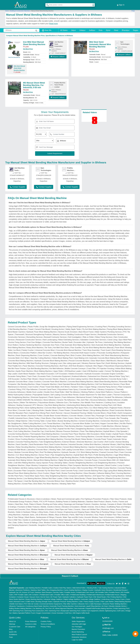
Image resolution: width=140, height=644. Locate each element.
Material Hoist (127, 412)
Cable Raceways (95, 600)
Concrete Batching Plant (60, 352)
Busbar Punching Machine (72, 470)
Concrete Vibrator (76, 412)
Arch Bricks (65, 384)
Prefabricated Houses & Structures (21, 496)
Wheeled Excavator (113, 475)
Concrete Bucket (102, 425)
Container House (23, 594)
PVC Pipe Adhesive (30, 386)
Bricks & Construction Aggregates (84, 519)
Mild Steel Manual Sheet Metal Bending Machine (19, 65)
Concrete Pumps (91, 457)
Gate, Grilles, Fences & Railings (25, 519)
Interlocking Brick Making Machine (80, 402)
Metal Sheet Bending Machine (106, 378)
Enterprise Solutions (79, 634)
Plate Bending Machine (74, 423)
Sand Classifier (22, 441)
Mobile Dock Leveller (35, 389)
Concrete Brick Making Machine (49, 444)
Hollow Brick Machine (92, 441)
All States (64, 27)
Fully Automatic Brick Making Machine (75, 342)
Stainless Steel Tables (38, 587)
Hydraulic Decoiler (68, 449)
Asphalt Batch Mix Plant (83, 452)
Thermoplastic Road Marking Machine (45, 431)
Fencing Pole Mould (72, 436)
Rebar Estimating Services (69, 336)
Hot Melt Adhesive (56, 365)
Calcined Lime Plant (95, 415)
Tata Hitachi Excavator (45, 370)
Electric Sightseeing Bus (108, 607)
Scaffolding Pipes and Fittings (118, 504)
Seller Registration (78, 618)
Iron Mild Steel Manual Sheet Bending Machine (34, 40)
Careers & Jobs (31, 621)
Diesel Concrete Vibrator (49, 376)
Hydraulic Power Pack (84, 594)
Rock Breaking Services (121, 347)
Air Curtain (35, 600)
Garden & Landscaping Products (35, 517)
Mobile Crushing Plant (103, 402)
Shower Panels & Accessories (110, 519)
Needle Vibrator (52, 407)
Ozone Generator (58, 610)
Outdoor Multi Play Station (62, 584)
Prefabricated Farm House (85, 589)
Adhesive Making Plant (106, 470)
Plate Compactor (125, 384)
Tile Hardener (74, 399)
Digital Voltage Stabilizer (72, 596)
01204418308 (107, 618)
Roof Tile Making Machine (50, 449)
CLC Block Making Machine (27, 452)
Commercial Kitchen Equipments (51, 600)
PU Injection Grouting (106, 365)
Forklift (11, 415)
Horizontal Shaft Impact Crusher (83, 350)
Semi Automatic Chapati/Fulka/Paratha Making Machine (93, 605)
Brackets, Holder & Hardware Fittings (22, 509)
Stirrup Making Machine (99, 407)
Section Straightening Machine (81, 459)
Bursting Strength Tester (44, 598)
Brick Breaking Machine (99, 376)
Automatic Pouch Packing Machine (62, 603)
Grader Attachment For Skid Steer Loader (96, 391)
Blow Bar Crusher (45, 350)
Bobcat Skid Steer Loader (52, 475)
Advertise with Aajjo (79, 621)
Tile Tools (48, 344)
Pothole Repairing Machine (35, 433)
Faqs (11, 634)
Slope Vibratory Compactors (37, 462)
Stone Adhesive (49, 397)
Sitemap (12, 621)
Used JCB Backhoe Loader (93, 368)
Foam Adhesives (68, 394)
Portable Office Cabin (62, 591)
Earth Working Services (115, 360)
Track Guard (106, 347)
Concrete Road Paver (88, 386)
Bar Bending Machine (26, 381)
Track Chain (32, 373)
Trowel (31, 326)
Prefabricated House (112, 591)
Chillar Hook (69, 475)
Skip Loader (13, 370)
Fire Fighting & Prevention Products (95, 496)
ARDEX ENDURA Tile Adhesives (29, 397)
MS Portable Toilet (102, 589)
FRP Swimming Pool (16, 607)
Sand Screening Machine (18, 425)
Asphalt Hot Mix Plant (66, 425)
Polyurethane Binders (47, 399)
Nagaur (136, 27)
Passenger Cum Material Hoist (108, 412)
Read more (53, 20)
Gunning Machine (123, 470)
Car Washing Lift (38, 605)
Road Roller (112, 410)
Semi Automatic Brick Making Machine (106, 342)
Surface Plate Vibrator (29, 376)
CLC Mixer (25, 355)
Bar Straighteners (15, 420)
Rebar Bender (87, 436)
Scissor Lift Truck (28, 589)
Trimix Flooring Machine (85, 433)
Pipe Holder (57, 415)
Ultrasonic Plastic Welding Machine (114, 600)
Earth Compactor (125, 410)
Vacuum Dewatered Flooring (75, 410)
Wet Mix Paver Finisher (17, 365)
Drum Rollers (13, 342)
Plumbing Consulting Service (119, 323)
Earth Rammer (57, 410)
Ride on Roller (88, 334)
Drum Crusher (44, 470)
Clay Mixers (66, 420)
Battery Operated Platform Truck (24, 610)
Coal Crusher (33, 384)
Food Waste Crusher (68, 465)
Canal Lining (112, 336)
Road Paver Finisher (88, 478)
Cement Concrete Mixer (17, 323)
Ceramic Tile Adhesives (66, 397)
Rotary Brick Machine (35, 344)
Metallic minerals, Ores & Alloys (93, 504)
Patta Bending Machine (54, 423)
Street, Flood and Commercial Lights (65, 496)
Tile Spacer (18, 478)
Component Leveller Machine (80, 473)
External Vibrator (69, 439)
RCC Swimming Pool (52, 607)
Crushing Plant (101, 323)
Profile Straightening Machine (91, 454)
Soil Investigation (75, 334)
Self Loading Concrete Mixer (73, 446)
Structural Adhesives (98, 397)
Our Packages (77, 623)
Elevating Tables (61, 459)
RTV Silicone (38, 402)
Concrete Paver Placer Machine (73, 431)
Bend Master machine (16, 329)
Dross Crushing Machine (25, 436)
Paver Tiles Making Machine (91, 428)
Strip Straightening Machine (56, 473)
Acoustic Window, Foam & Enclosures (99, 514)
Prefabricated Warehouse (95, 591)
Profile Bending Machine (103, 452)
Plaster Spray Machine (95, 475)
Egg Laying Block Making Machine (117, 467)
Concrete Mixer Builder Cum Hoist (86, 420)
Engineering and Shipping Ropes (77, 509)
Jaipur (73, 27)
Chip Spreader (122, 428)
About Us (12, 618)
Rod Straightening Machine (115, 454)
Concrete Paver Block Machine (54, 378)
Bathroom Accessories (96, 522)
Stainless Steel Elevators (43, 589)
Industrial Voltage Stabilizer (53, 596)
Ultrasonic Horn (83, 600)
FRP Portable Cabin (21, 591)
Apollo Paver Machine (24, 368)
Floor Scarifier (76, 344)
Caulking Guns (110, 399)
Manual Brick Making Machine (45, 457)
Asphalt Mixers (109, 428)
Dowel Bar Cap (38, 428)
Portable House (70, 589)
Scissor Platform (121, 389)
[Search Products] (46, 3)
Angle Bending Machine (69, 454)
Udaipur (82, 27)
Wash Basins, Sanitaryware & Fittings (39, 514)
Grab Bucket (50, 428)
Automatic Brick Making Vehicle (20, 457)
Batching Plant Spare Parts (77, 405)
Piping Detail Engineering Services (80, 323)
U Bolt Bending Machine (17, 326)
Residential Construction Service (110, 331)
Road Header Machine (58, 462)
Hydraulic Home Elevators (103, 587)
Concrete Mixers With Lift (109, 457)
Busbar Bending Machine (68, 418)
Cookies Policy (46, 618)
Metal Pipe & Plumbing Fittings (103, 509)
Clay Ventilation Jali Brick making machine (24, 465)
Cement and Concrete (16, 506)
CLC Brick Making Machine (88, 449)
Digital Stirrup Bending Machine (71, 457)
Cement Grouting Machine (89, 418)
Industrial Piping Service (107, 384)
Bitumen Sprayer (121, 423)
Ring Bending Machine (25, 454)
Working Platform (88, 389)
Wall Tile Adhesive (73, 389)
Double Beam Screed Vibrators (56, 412)
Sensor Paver (44, 452)
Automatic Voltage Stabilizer (91, 596)
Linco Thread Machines (51, 420)
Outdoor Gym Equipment (90, 607)
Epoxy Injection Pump (45, 459)
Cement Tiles (90, 412)
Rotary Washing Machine (34, 596)
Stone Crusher (80, 415)
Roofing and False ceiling (53, 501)
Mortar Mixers (13, 350)
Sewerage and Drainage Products (77, 501)
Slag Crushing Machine (115, 473)
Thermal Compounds (121, 391)
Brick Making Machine (91, 352)
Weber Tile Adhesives (28, 399)
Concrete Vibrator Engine (105, 433)
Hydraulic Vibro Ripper (94, 363)
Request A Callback (70, 573)
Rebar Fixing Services (104, 334)
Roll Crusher (110, 439)
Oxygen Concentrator (43, 610)
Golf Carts (121, 607)
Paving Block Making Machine (119, 326)
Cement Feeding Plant (94, 446)
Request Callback (58, 53)
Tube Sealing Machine (106, 584)
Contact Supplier (18, 184)
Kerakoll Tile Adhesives (114, 394)
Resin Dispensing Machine (26, 352)
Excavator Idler (80, 339)
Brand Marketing (78, 628)
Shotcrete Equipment (39, 394)
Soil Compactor (52, 433)
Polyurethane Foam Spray (68, 386)
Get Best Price (28, 46)
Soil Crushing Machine (120, 444)
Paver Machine (29, 363)
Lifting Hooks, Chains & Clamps (50, 509)
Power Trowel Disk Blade (50, 384)
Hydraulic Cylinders (69, 594)
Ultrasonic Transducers (17, 603)
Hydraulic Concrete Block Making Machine (51, 357)
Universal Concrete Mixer (45, 347)
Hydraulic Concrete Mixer (18, 378)
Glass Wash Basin (98, 357)
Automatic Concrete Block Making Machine (106, 355)
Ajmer (108, 27)
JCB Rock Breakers (76, 363)
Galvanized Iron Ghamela (98, 373)
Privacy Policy (46, 623)
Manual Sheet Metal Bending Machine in (27, 538)
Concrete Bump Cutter (118, 376)
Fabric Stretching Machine (115, 446)
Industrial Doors (22, 415)
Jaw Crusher (99, 439)
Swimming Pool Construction (34, 607)
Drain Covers (68, 415)
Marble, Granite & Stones (51, 504)
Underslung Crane (108, 596)
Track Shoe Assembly (91, 347)
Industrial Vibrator (109, 441)
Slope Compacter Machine (46, 381)
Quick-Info (13, 628)
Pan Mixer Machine (51, 480)
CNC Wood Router (100, 594)
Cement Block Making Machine (75, 444)
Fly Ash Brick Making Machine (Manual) (98, 344)
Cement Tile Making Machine (116, 368)
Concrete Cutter (25, 407)
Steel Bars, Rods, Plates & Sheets (28, 501)
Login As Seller (77, 636)
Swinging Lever (56, 360)
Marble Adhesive (114, 397)
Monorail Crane (19, 598)
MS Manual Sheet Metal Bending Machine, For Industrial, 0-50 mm (34, 82)
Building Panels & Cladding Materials (70, 498)
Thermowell (19, 331)
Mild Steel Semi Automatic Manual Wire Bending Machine (100, 41)
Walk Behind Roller (79, 584)
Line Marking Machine (32, 475)
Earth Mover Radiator (27, 370)
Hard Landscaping (50, 336)
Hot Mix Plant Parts (15, 473)
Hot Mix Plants (125, 420)
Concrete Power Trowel (103, 436)
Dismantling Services (35, 334)
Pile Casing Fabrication (106, 478)
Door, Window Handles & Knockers (40, 506)
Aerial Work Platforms (104, 389)
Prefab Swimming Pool (121, 605)
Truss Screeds (110, 415)
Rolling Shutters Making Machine (20, 605)
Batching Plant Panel (50, 465)
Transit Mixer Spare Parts (34, 473)
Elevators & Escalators (71, 504)
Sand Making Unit (81, 355)
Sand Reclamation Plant (38, 441)
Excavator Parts (44, 373)
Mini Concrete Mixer (85, 465)
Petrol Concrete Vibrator (17, 412)
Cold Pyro (68, 610)
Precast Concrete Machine (79, 357)
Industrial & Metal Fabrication (61, 517)
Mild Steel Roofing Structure (38, 360)
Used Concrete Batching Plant (91, 467)
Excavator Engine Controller (112, 370)
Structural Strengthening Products (38, 331)
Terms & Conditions (48, 621)
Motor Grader (106, 431)
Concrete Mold (14, 355)
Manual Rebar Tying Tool (119, 373)
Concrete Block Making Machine (80, 378)
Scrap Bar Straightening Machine (53, 323)
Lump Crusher (123, 462)
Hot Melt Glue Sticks (61, 344)
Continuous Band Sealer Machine (37, 603)
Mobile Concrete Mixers (97, 410)
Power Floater (65, 407)
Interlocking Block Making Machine (50, 436)
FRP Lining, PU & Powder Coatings (87, 517)
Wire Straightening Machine (19, 394)
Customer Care (15, 623)
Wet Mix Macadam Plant (18, 410)
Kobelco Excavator (76, 370)
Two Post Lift (50, 605)
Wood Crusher (111, 462)
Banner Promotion (78, 626)
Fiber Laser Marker (107, 598)
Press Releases (31, 618)
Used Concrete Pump (69, 467)
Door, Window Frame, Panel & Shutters (54, 519)
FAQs (133, 8)
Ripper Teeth (55, 470)
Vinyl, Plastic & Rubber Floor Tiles (108, 511)
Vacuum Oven (35, 594)
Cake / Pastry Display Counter (89, 598)
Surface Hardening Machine (30, 342)
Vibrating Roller (38, 407)
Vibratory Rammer (67, 433)
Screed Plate (27, 480)
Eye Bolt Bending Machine (38, 365)
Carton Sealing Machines (73, 587)
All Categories (30, 623)
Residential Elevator (120, 587)
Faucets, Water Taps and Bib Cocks (69, 514)
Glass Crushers (35, 378)
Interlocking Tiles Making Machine (117, 339)
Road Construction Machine (121, 407)
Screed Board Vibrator (80, 407)
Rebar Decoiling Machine (26, 444)
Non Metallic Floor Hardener (92, 399)
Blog (11, 626)
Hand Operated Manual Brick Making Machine (76, 381)
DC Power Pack (56, 594)
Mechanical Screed (84, 394)
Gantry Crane (120, 596)
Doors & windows (43, 496)
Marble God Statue (16, 600)
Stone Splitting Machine (34, 405)
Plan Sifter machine (70, 600)
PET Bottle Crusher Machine (105, 465)
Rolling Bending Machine (34, 423)
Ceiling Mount (98, 394)
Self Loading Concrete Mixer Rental (64, 391)
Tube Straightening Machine (50, 439)
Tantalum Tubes (77, 384)
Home (7, 8)
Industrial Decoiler (76, 441)
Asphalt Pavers (118, 431)
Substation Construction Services (93, 336)
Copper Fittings (91, 384)
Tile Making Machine (61, 350)
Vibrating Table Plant (67, 480)
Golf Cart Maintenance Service (107, 381)
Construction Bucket (118, 425)
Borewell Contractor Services (55, 334)
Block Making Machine (43, 368)
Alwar (116, 27)
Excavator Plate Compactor (25, 467)
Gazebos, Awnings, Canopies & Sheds (107, 501)
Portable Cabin (47, 584)
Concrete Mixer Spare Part (55, 405)
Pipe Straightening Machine (62, 452)
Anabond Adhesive (79, 373)
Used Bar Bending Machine (35, 478)
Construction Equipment (61, 373)
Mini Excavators (93, 431)
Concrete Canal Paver (48, 386)
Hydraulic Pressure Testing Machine (66, 598)
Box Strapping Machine (55, 587)
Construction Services (16, 334)
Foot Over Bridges (34, 339)
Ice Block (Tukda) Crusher (24, 347)
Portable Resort (114, 589)
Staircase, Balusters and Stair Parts (72, 522)
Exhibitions (13, 631)
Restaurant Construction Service (29, 336)
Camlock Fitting (15, 386)
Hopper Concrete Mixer (109, 420)
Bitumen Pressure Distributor (68, 428)
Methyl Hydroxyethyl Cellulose (20, 391)
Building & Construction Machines (20, 8)
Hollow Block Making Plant (63, 355)
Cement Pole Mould (42, 326)
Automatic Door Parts (51, 342)
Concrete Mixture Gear (56, 478)
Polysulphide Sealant (41, 391)
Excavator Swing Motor (17, 373)
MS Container (34, 591)
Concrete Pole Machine (52, 339)
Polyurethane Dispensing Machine (118, 363)
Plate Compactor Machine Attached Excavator (86, 462)
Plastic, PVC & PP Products (44, 498)
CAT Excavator (61, 370)
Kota (101, 27)
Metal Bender (80, 475)
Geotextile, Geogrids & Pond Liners (43, 522)
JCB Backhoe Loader (73, 368)
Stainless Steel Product (95, 498)
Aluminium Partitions (23, 587)
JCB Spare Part (99, 473)
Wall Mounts (111, 357)
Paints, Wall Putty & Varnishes (81, 511)
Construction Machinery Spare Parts (115, 418)
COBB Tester (30, 598)
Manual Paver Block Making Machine (22, 470)
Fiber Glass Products (118, 496)
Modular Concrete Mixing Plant (26, 449)
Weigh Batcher (22, 418)
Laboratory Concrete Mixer (37, 446)
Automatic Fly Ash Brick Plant (48, 467)
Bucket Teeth (67, 339)
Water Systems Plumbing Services (108, 329)
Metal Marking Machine (123, 598)
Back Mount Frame (86, 329)
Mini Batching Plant (15, 423)
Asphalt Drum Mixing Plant (39, 410)
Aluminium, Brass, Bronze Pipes (114, 506)
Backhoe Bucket (72, 478)
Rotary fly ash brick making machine (74, 376)
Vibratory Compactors (106, 386)
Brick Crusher (76, 352)
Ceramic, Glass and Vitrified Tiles (87, 506)
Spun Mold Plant (125, 336)
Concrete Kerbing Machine (18, 431)
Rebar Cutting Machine (32, 420)
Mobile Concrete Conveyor (75, 365)
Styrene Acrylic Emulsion (68, 329)
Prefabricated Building (78, 591)
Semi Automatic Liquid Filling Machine (88, 603)
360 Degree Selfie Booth (81, 610)
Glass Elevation (90, 470)
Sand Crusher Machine (58, 441)
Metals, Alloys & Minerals (58, 511)
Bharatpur (126, 27)
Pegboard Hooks (116, 405)
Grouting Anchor (58, 326)
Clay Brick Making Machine (55, 402)
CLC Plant (52, 425)
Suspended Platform (92, 423)
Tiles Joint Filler (83, 397)
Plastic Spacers (55, 394)
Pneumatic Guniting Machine (108, 350)
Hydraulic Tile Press (95, 339)
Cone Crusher (44, 352)
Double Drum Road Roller (54, 389)
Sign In (121, 3)
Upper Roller (58, 368)
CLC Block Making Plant (99, 405)
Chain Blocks (46, 415)
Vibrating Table (55, 446)
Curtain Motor (51, 418)
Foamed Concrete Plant (109, 449)
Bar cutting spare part (72, 360)
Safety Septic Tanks (73, 326)
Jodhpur (92, 27)
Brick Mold (38, 480)
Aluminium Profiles (35, 412)
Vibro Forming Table (37, 418)
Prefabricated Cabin (47, 591)
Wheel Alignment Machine (64, 605)
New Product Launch (79, 631)
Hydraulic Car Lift (15, 589)
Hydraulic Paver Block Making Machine (42, 329)
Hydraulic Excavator (92, 370)
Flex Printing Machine (115, 594)
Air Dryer (105, 603)
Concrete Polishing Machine (27, 439)
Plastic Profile (33, 323)
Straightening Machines (85, 425)
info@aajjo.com (108, 625)
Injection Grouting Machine (99, 444)
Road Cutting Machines (38, 425)
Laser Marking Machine (33, 584)
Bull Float (64, 363)
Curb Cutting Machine (22, 428)
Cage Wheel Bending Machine (47, 454)
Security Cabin (58, 589)
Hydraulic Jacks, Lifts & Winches (35, 511)
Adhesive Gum (62, 399)
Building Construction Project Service (82, 331)
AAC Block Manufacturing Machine (115, 352)
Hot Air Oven (45, 594)
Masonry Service (59, 331)
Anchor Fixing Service (17, 339)
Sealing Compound (24, 402)
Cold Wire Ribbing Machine (24, 459)
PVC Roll (27, 600)
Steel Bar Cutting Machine (41, 355)
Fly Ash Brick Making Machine (94, 326)
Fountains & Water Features (29, 504)
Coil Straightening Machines (105, 459)
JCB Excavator (14, 376)
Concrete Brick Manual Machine (69, 347)
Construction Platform (28, 350)
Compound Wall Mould (17, 446)
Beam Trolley (34, 415)
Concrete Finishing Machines (47, 363)
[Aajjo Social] (117, 580)
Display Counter (88, 587)
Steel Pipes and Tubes (64, 506)
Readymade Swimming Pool (70, 607)
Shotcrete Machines (84, 439)
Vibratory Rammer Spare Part (93, 360)
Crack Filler (91, 365)
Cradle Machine (107, 423)
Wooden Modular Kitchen (118, 603)
